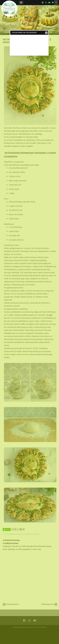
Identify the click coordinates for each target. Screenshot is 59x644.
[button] (21, 3)
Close (46, 33)
